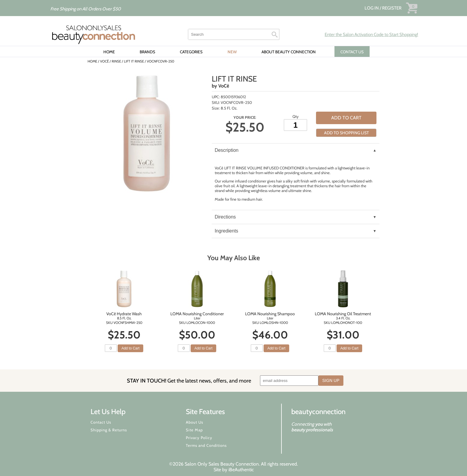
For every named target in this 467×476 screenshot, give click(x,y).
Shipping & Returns (109, 430)
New (232, 52)
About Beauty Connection (289, 52)
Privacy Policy (199, 438)
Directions (225, 217)
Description (227, 150)
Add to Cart (346, 118)
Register (392, 8)
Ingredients (227, 231)
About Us (194, 422)
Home (109, 52)
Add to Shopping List (346, 133)
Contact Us (101, 422)
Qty (296, 116)
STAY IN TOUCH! (189, 381)
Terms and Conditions (206, 445)
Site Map (194, 430)
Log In (372, 8)
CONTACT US (352, 52)
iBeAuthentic (241, 470)
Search (275, 35)
